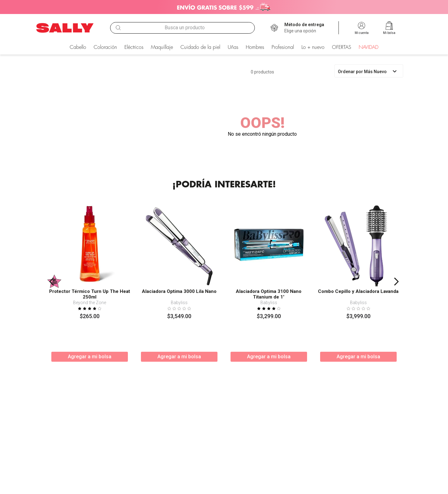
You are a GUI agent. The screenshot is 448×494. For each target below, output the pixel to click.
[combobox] (182, 28)
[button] (304, 28)
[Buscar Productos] (118, 28)
